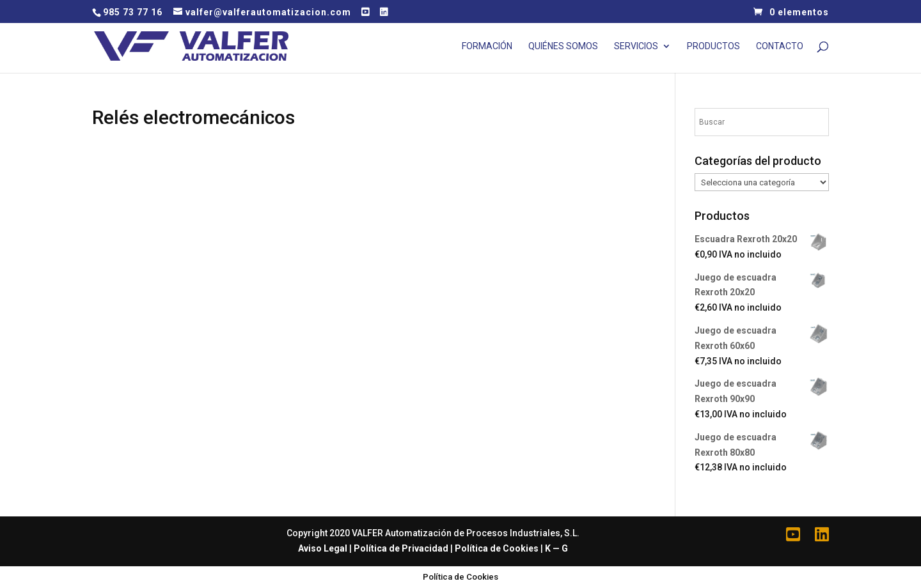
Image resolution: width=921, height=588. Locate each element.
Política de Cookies (497, 548)
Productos (713, 46)
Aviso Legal (323, 548)
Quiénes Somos (563, 46)
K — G (556, 548)
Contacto (780, 46)
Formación (487, 46)
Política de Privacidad (401, 548)
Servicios (636, 46)
